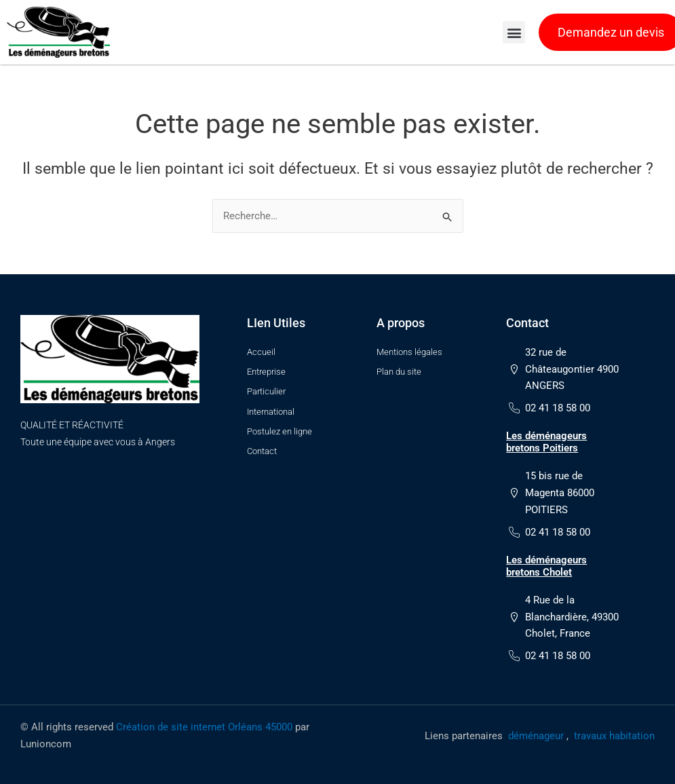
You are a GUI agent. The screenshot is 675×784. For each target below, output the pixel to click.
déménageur (536, 736)
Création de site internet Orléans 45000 (204, 728)
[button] (514, 32)
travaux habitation (614, 736)
